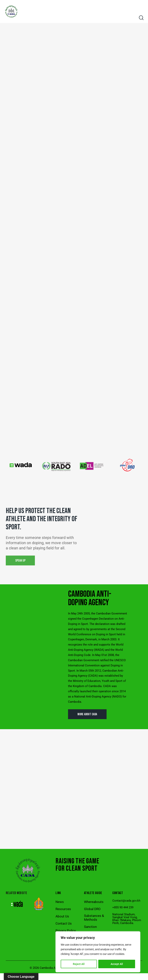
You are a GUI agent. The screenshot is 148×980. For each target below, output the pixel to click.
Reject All (79, 964)
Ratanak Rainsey (109, 975)
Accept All (117, 964)
